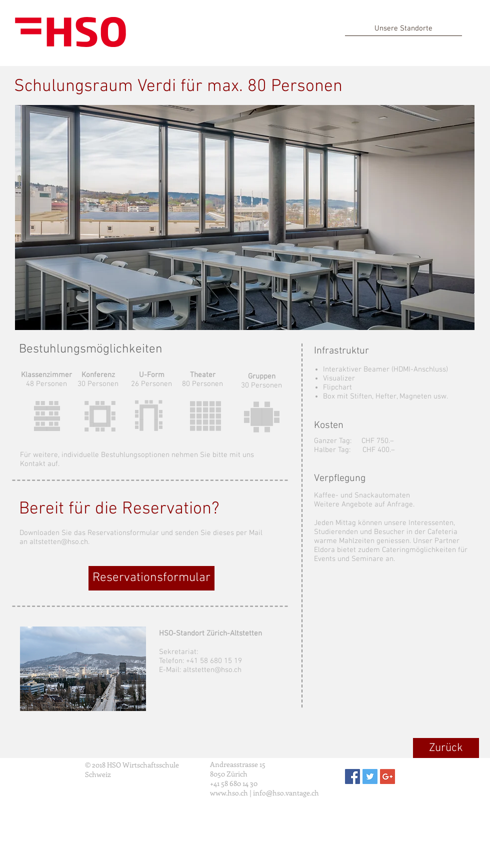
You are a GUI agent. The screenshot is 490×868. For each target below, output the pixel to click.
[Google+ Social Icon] (387, 776)
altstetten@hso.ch (212, 670)
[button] (245, 217)
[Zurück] (446, 748)
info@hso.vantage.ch (286, 793)
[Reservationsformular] (151, 578)
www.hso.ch (229, 793)
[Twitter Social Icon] (370, 776)
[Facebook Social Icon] (352, 776)
